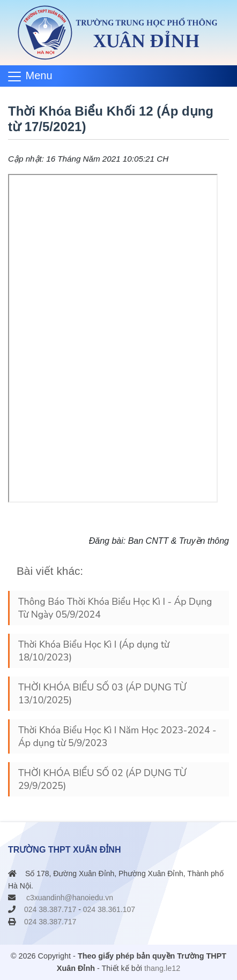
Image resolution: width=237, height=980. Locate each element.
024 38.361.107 (109, 909)
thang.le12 (162, 968)
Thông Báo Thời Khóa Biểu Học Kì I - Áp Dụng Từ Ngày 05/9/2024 (115, 608)
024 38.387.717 (50, 909)
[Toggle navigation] (34, 76)
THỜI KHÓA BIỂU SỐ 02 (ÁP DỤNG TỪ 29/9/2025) (102, 779)
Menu (39, 75)
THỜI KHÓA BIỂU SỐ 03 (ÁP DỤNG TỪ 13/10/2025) (102, 694)
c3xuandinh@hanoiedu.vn (70, 898)
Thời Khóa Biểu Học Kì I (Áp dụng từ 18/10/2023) (94, 651)
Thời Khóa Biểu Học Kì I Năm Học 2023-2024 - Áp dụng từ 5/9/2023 (117, 736)
